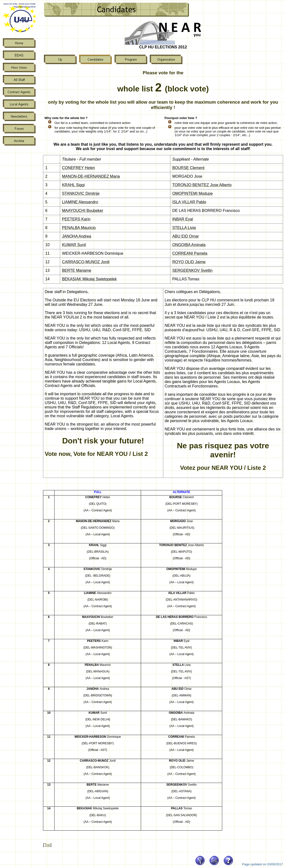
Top (47, 845)
